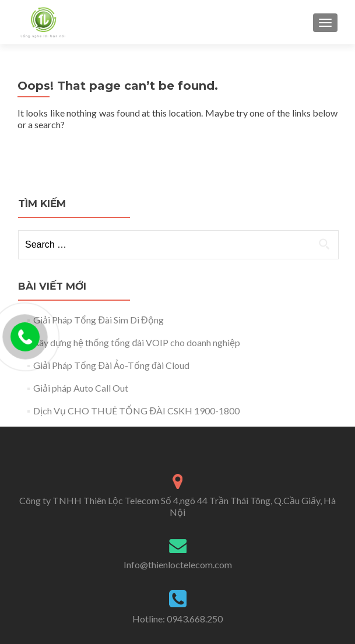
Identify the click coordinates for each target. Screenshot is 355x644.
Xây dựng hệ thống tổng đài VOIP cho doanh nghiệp (137, 342)
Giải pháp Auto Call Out (81, 388)
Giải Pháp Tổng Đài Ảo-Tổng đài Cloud (111, 365)
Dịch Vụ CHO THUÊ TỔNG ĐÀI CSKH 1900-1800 (136, 411)
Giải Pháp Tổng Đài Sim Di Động (98, 320)
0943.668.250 (195, 619)
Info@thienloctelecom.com (178, 564)
